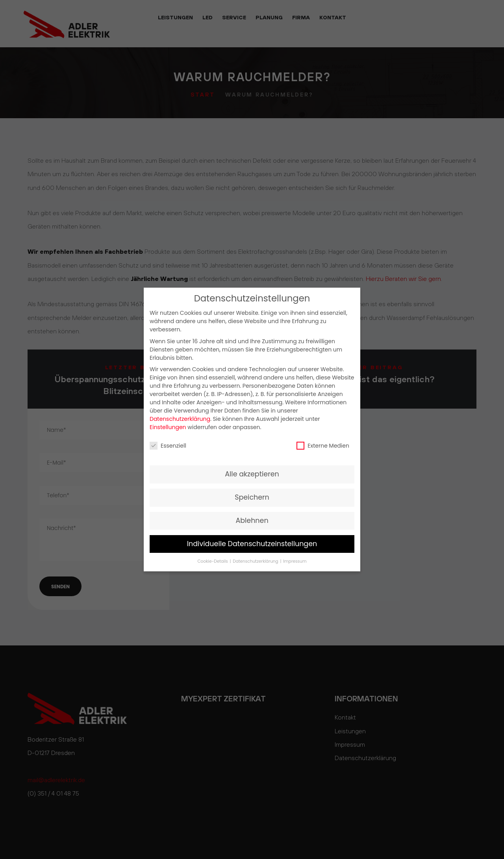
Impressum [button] (295, 561)
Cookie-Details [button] (213, 561)
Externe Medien (323, 446)
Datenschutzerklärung (180, 419)
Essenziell (168, 446)
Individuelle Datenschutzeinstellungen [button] (252, 544)
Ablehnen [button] (252, 521)
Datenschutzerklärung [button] (256, 561)
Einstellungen (168, 427)
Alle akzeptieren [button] (252, 474)
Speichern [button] (252, 497)
